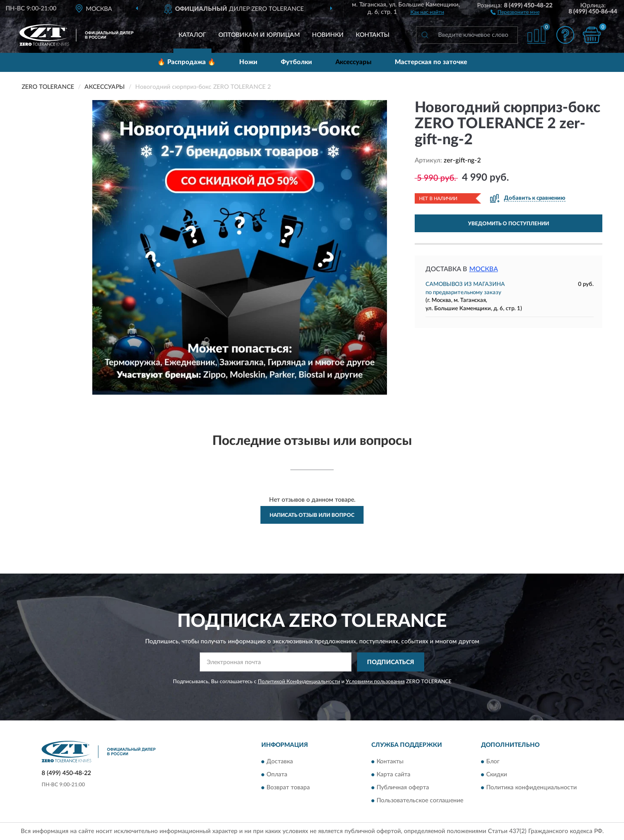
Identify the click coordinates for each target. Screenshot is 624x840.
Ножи (248, 62)
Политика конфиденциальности (531, 788)
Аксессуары (353, 62)
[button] (515, 12)
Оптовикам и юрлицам (259, 35)
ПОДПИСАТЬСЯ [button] (391, 662)
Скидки (497, 775)
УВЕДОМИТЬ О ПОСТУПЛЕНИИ (509, 224)
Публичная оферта (403, 788)
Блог (493, 762)
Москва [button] (484, 269)
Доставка (280, 762)
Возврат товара (288, 788)
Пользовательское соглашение (420, 801)
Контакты (373, 35)
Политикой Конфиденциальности (299, 681)
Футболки (296, 62)
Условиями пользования (375, 681)
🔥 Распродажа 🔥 (187, 62)
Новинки (328, 35)
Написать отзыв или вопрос (312, 515)
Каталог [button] (192, 35)
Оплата (277, 775)
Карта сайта (393, 775)
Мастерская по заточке (431, 62)
